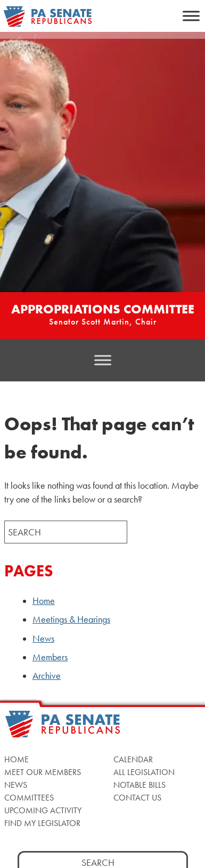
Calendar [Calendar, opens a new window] (133, 759)
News (43, 639)
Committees (29, 798)
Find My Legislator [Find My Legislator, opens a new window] (42, 823)
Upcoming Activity (43, 810)
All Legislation (144, 772)
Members (50, 657)
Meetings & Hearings (71, 619)
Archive (47, 676)
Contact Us (137, 798)
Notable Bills (140, 785)
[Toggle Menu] (191, 16)
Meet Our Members (43, 772)
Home (44, 601)
